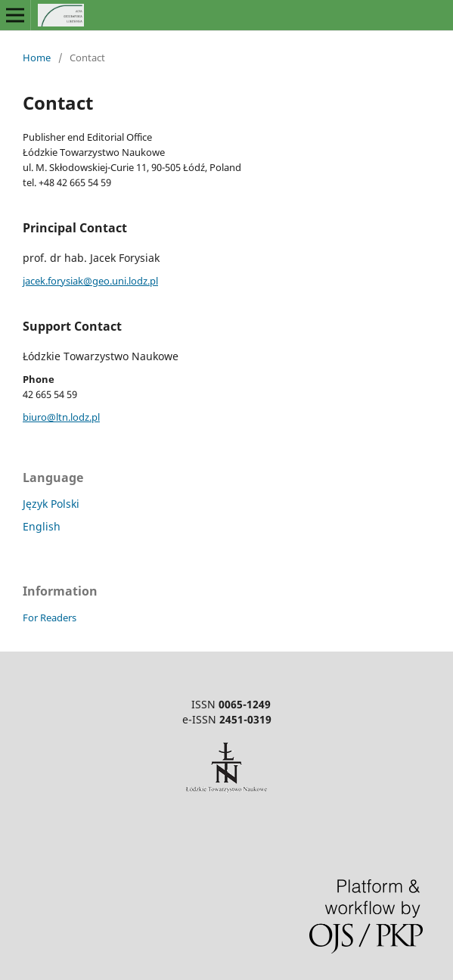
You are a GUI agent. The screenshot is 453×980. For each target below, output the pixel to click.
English (42, 526)
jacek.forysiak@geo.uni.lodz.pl (90, 281)
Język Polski (51, 504)
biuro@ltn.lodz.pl (61, 417)
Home (37, 58)
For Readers (50, 618)
